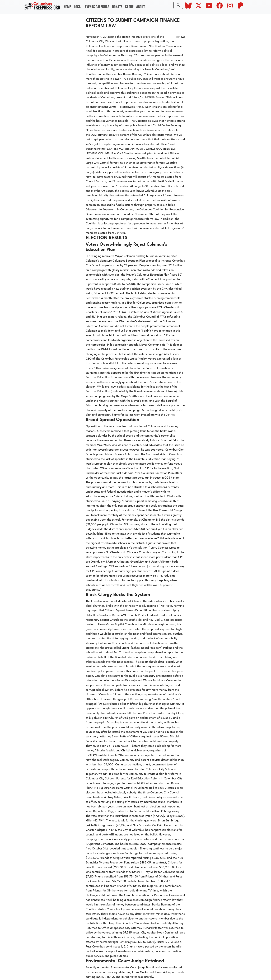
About (141, 7)
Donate (117, 7)
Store (129, 7)
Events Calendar (97, 7)
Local (78, 7)
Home (67, 7)
